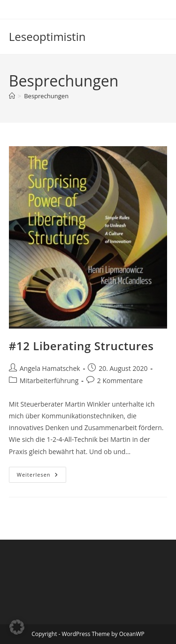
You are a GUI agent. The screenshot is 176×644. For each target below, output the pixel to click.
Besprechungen (46, 96)
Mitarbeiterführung (49, 381)
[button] (17, 627)
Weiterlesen (42, 476)
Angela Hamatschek (50, 368)
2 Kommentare (120, 381)
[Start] (12, 96)
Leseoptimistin (47, 36)
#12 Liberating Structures (81, 346)
